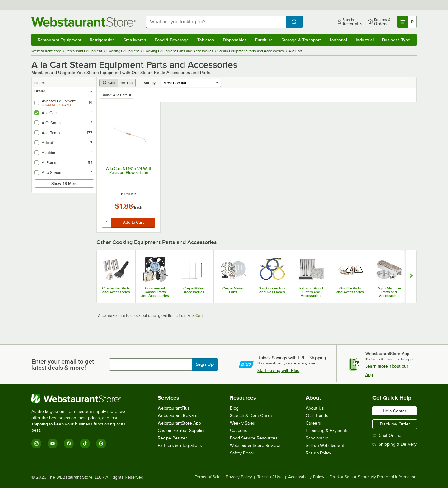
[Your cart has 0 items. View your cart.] (407, 22)
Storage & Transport (301, 40)
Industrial (365, 40)
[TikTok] (85, 443)
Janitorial (338, 40)
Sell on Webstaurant (325, 446)
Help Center (394, 411)
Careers (313, 423)
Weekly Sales (243, 423)
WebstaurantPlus (174, 408)
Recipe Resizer (172, 438)
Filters (40, 83)
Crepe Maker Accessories (194, 290)
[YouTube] (53, 443)
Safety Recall (242, 453)
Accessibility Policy (306, 477)
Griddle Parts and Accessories (350, 290)
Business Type (396, 40)
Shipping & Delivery (394, 444)
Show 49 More (64, 183)
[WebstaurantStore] (83, 399)
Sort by (150, 83)
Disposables (235, 40)
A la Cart (195, 315)
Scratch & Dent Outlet (251, 416)
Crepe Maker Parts (233, 290)
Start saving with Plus (278, 370)
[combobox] (216, 22)
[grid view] (109, 83)
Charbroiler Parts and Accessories (116, 290)
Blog (234, 408)
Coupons (239, 431)
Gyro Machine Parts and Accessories (389, 292)
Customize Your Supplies (182, 431)
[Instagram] (36, 443)
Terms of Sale (208, 477)
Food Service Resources (254, 438)
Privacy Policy (239, 477)
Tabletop (206, 40)
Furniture (264, 40)
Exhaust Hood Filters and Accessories (311, 292)
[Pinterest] (101, 443)
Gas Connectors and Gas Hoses (272, 290)
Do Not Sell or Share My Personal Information (373, 477)
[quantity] (107, 223)
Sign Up (205, 364)
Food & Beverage (172, 40)
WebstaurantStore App (179, 423)
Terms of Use (270, 477)
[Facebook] (69, 443)
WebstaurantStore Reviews (256, 446)
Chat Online (387, 436)
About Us (315, 408)
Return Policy (319, 453)
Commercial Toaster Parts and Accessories (155, 292)
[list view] (127, 83)
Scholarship (317, 438)
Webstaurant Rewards (179, 416)
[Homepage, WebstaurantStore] (84, 22)
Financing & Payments (327, 431)
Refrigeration (102, 40)
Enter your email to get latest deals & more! (63, 364)
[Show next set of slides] (411, 276)
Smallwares (135, 40)
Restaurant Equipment (59, 40)
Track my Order (395, 424)
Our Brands (317, 416)
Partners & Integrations (180, 446)
